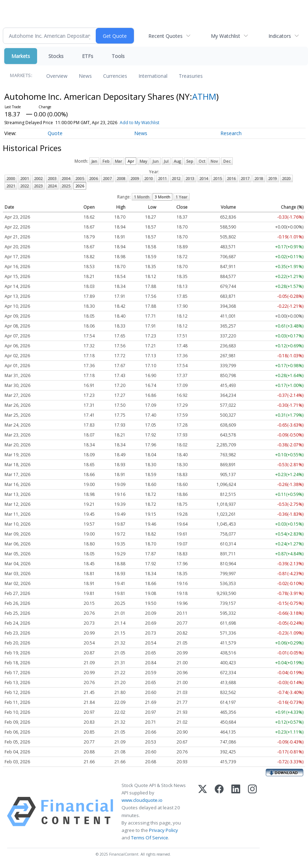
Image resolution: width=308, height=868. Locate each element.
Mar (119, 161)
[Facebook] (219, 812)
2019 (273, 178)
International (153, 76)
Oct (202, 161)
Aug (177, 161)
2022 (25, 186)
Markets (21, 56)
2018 (259, 178)
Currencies (115, 76)
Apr (131, 161)
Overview (57, 76)
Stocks (56, 56)
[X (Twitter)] (203, 812)
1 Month (142, 197)
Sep (190, 161)
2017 (245, 178)
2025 (66, 186)
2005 (80, 178)
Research (231, 133)
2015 (218, 178)
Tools (118, 56)
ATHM (204, 96)
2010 (149, 178)
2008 (121, 178)
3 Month (162, 197)
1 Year (182, 197)
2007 (107, 178)
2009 (135, 178)
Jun (156, 161)
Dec (227, 161)
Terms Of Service (150, 838)
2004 (66, 178)
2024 (52, 186)
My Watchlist (226, 36)
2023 (38, 186)
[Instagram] (252, 812)
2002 (38, 178)
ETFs (88, 56)
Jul (166, 161)
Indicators (280, 36)
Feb (106, 161)
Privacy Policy (164, 830)
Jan (94, 161)
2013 (190, 178)
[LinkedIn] (236, 812)
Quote (55, 133)
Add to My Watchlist (140, 123)
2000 (11, 178)
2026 (80, 186)
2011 (162, 178)
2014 (204, 178)
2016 (231, 178)
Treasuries (191, 76)
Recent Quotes (165, 36)
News (85, 76)
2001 (25, 178)
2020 (286, 178)
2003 (52, 178)
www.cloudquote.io (142, 800)
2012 (176, 178)
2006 (94, 178)
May (143, 161)
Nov (214, 161)
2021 (11, 186)
